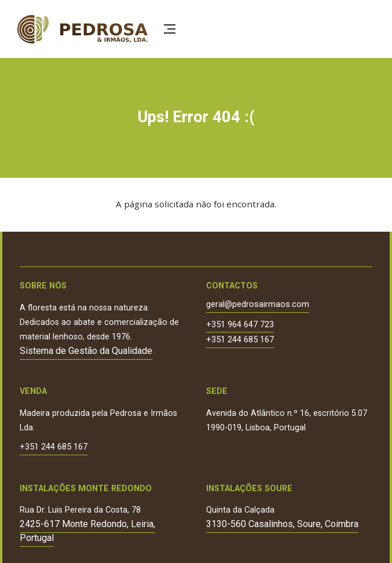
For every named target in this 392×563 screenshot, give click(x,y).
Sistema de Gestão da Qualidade (86, 351)
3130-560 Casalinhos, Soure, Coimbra (282, 524)
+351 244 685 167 (240, 340)
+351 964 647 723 (240, 325)
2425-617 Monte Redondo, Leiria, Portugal (87, 531)
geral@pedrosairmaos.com (258, 305)
